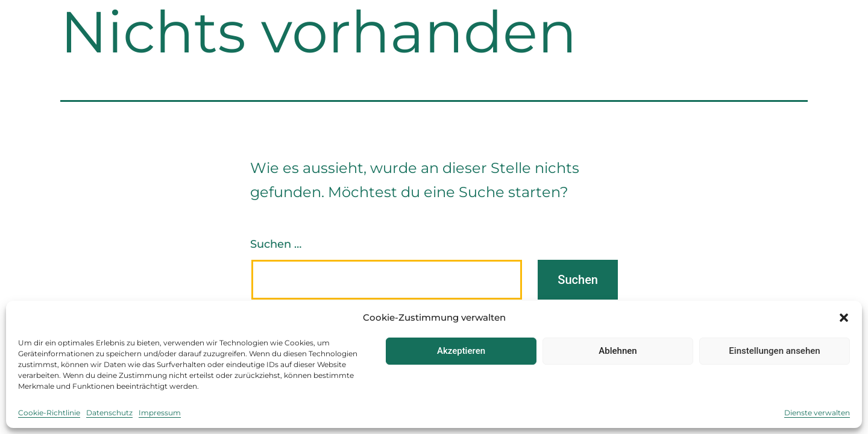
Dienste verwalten (817, 413)
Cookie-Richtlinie (49, 413)
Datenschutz (109, 413)
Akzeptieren (461, 351)
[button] (844, 318)
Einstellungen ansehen (774, 351)
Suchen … (276, 244)
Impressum (160, 413)
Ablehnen (618, 351)
